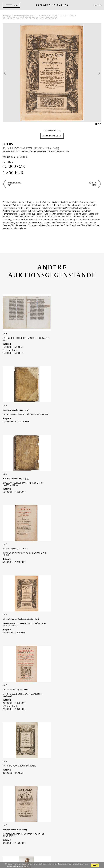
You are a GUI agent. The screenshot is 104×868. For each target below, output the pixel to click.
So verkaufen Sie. (52, 774)
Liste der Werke (68, 15)
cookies (26, 866)
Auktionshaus (52, 762)
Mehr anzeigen (52, 735)
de (100, 5)
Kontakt (52, 841)
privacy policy (24, 864)
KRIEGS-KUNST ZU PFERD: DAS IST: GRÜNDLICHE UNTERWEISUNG (30, 18)
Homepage (7, 15)
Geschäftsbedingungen (52, 784)
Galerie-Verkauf (52, 765)
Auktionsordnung (52, 777)
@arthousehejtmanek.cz (52, 850)
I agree (95, 865)
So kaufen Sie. (52, 771)
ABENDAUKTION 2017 (50, 15)
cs (94, 5)
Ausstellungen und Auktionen (26, 15)
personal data (57, 864)
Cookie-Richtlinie (52, 790)
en (97, 5)
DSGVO (52, 787)
